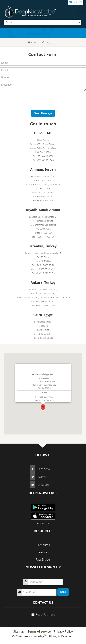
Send (63, 592)
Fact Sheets (43, 560)
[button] (43, 408)
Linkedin (43, 485)
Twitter (42, 477)
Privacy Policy (63, 631)
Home (32, 42)
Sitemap (19, 631)
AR (76, 2)
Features (43, 552)
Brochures (43, 545)
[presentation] (28, 100)
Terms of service (39, 631)
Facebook (44, 469)
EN (70, 2)
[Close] (67, 368)
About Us (43, 523)
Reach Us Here (45, 614)
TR (81, 2)
